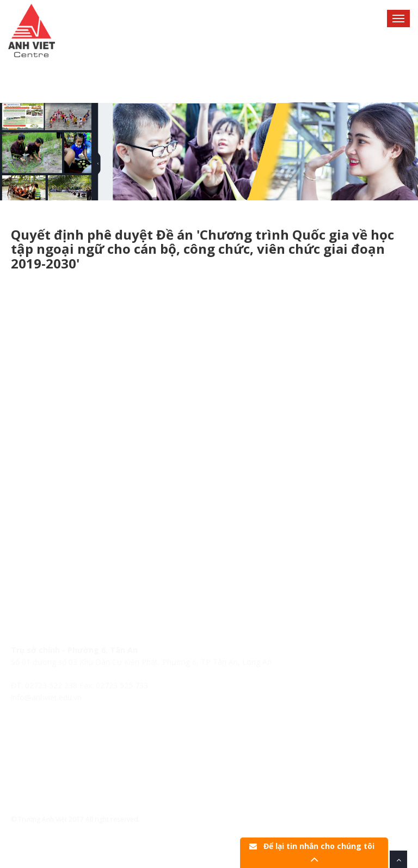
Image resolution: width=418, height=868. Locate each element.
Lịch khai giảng (37, 757)
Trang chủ (29, 733)
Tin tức (23, 769)
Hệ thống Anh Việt (42, 745)
